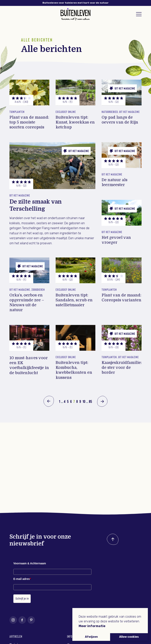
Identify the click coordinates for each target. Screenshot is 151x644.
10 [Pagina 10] (84, 401)
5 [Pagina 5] (68, 401)
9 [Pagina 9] (80, 401)
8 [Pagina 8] (77, 401)
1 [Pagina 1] (60, 401)
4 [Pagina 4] (65, 401)
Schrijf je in (22, 599)
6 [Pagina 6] (71, 401)
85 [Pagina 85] (90, 401)
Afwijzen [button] (91, 637)
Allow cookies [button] (129, 637)
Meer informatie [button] (92, 626)
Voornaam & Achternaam (30, 563)
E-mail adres (22, 579)
